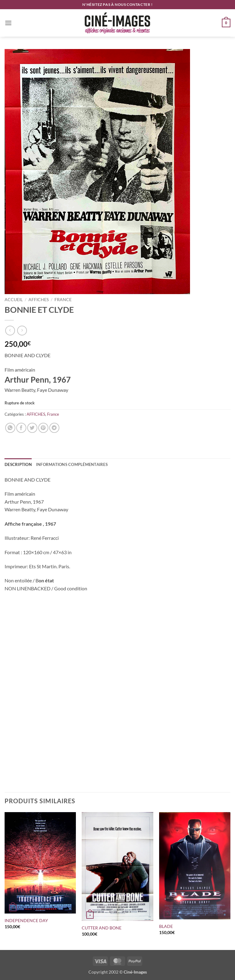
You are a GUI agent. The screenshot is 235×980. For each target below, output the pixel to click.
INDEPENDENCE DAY (26, 920)
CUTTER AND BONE (102, 928)
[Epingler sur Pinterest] (43, 428)
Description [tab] (18, 464)
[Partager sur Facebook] (21, 428)
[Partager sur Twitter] (32, 428)
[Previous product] (22, 330)
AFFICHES (39, 300)
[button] (8, 23)
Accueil (14, 300)
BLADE (166, 926)
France (63, 300)
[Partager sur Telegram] (54, 428)
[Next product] (10, 330)
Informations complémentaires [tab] (72, 464)
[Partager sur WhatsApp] (10, 428)
